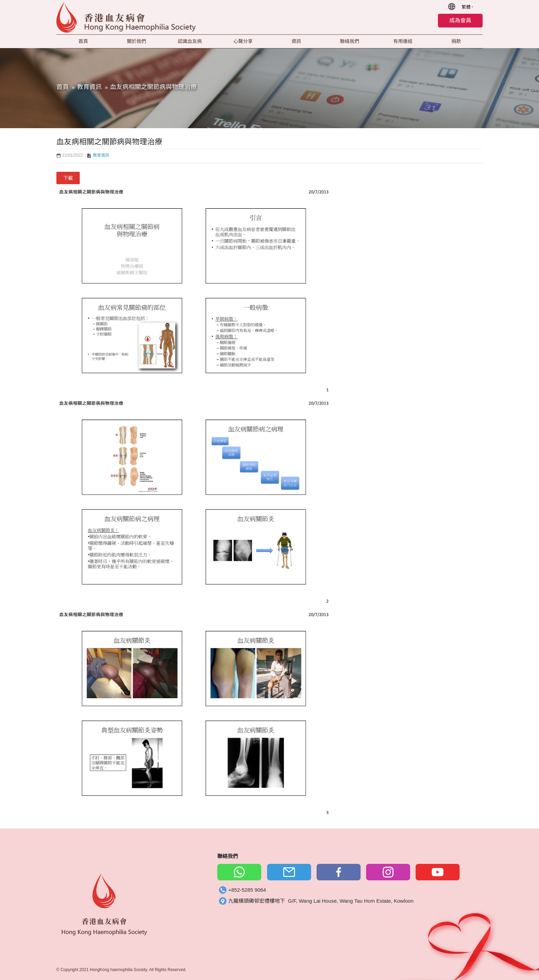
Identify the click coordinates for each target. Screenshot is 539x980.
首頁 (63, 87)
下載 (68, 178)
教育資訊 (89, 87)
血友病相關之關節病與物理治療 (153, 87)
